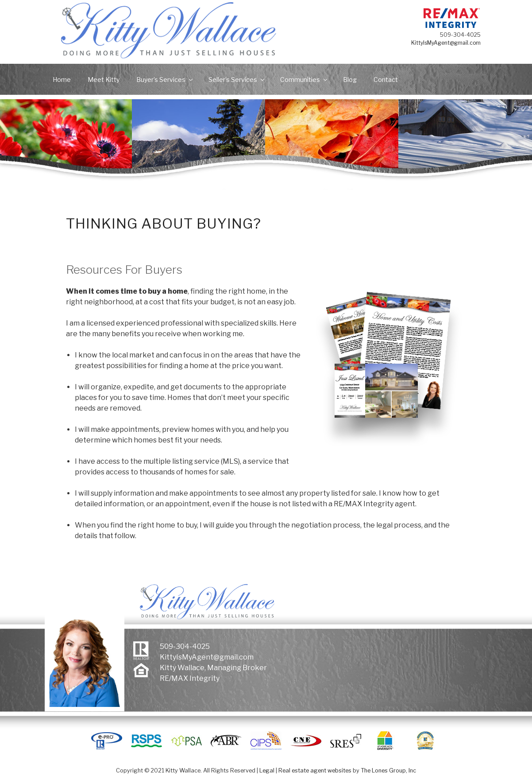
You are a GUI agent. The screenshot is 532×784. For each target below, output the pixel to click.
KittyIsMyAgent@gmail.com (453, 43)
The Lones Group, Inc (388, 770)
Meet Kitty (104, 80)
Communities (304, 80)
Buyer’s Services (165, 80)
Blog (350, 80)
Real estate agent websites (315, 770)
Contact (386, 80)
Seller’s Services (237, 80)
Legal (267, 770)
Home (62, 80)
